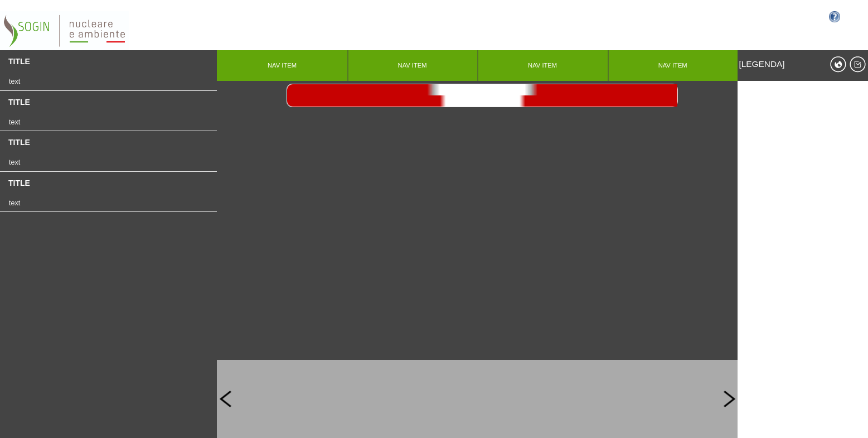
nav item (282, 65)
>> (483, 101)
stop (483, 90)
